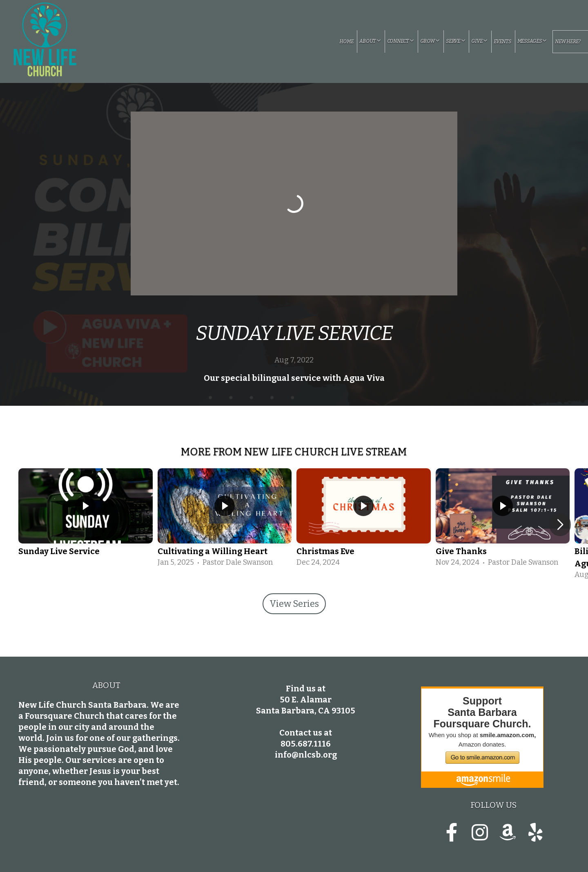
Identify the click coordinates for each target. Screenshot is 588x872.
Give (479, 41)
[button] (560, 525)
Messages (532, 41)
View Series (294, 604)
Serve (455, 41)
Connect (401, 41)
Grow (430, 41)
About (370, 41)
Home (346, 42)
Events (502, 42)
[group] (86, 519)
